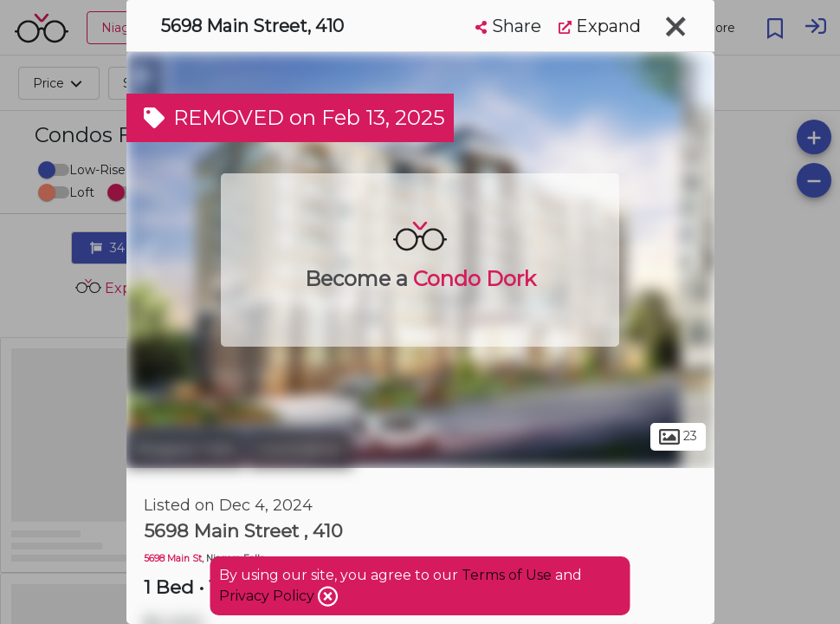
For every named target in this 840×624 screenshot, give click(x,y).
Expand (600, 26)
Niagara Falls (185, 449)
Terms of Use (507, 575)
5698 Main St (173, 559)
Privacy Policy (268, 596)
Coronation (300, 449)
